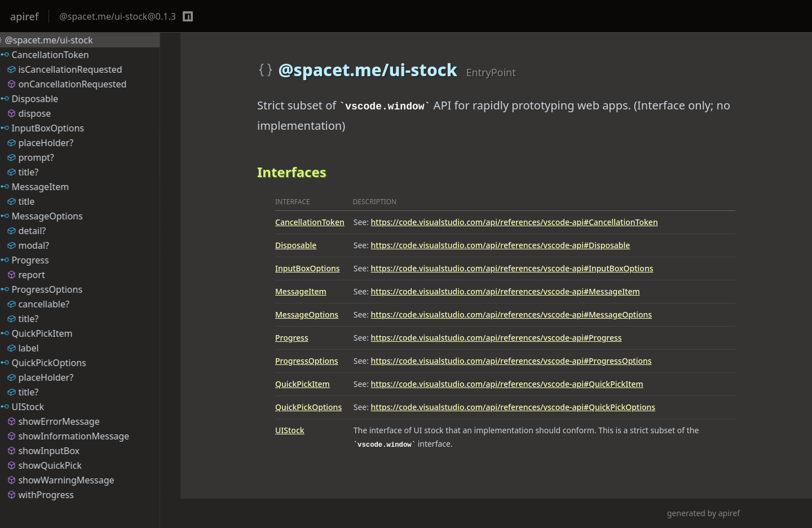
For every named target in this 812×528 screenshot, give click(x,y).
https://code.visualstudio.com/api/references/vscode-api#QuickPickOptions (513, 407)
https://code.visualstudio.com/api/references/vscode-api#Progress (497, 338)
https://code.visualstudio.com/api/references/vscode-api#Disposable (501, 245)
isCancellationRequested (85, 69)
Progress (292, 338)
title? (43, 172)
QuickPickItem (303, 384)
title (41, 201)
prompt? (50, 157)
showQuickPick (64, 465)
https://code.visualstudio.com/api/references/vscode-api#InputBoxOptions (512, 268)
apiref (24, 16)
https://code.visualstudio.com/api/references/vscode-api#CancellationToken (515, 222)
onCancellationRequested (87, 84)
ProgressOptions (307, 361)
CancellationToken (310, 222)
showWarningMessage (81, 480)
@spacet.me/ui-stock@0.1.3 (118, 16)
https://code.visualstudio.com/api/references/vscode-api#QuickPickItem (507, 384)
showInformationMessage (88, 436)
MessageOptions (307, 314)
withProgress (61, 495)
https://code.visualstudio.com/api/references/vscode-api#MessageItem (506, 291)
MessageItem (301, 291)
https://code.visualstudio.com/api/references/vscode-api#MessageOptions (512, 314)
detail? (47, 231)
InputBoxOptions (308, 268)
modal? (48, 245)
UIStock (290, 430)
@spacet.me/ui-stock (58, 40)
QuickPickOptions (308, 407)
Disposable (296, 245)
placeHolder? (60, 143)
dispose (49, 113)
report (46, 275)
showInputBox (63, 451)
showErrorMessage (73, 421)
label (43, 348)
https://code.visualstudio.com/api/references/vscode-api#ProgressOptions (511, 361)
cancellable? (58, 304)
